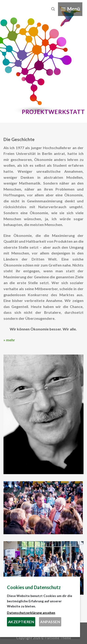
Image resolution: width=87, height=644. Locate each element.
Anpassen (50, 622)
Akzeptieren (21, 622)
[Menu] (70, 9)
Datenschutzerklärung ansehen (31, 613)
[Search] (53, 9)
